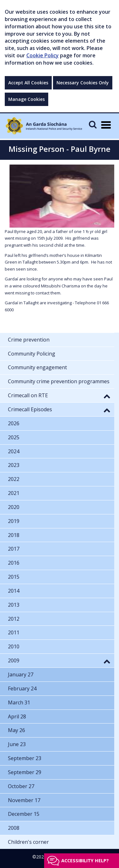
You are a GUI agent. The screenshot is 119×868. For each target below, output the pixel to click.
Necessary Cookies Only (83, 83)
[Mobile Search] (93, 124)
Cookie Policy (43, 55)
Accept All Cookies (28, 83)
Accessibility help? (85, 861)
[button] (107, 396)
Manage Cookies (26, 99)
